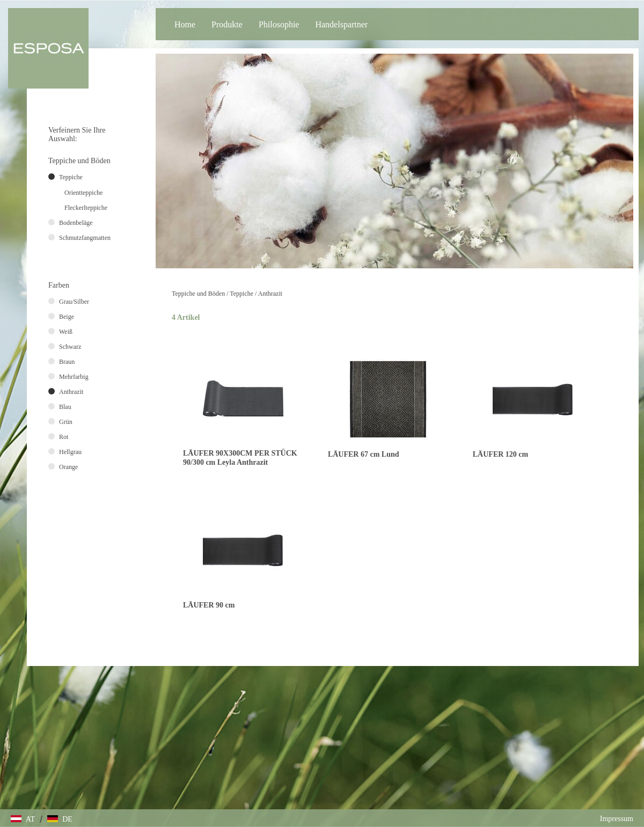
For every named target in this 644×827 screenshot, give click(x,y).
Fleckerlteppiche (86, 208)
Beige (67, 317)
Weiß (66, 332)
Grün (66, 422)
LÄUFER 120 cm (500, 454)
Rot (64, 437)
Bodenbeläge (76, 223)
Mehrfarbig (74, 377)
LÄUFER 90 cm (209, 605)
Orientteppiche (83, 193)
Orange (68, 467)
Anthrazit (270, 294)
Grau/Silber (74, 302)
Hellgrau (70, 452)
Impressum (617, 819)
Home (185, 24)
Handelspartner (341, 24)
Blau (65, 407)
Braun (67, 362)
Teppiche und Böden (198, 294)
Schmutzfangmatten (85, 238)
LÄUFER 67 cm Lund (364, 454)
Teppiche (241, 294)
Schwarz (70, 347)
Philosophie (279, 24)
